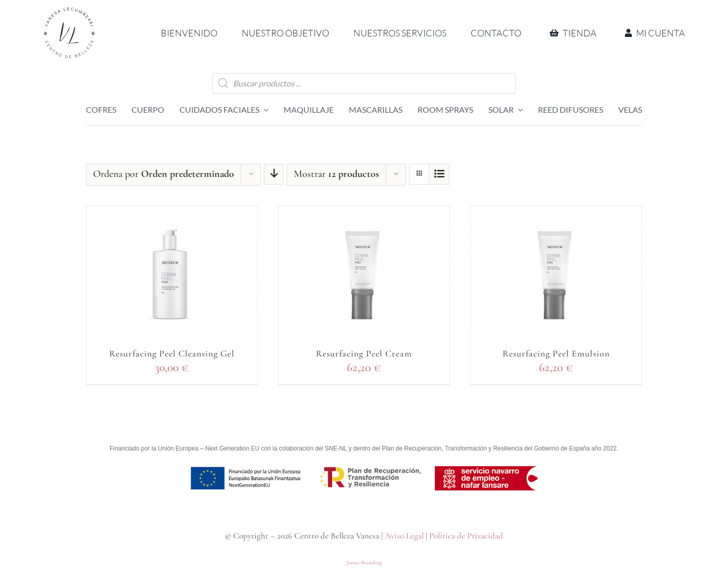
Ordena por (164, 174)
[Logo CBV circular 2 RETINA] (69, 13)
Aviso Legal (404, 536)
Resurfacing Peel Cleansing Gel (172, 353)
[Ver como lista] (439, 174)
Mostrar (336, 174)
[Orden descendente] (274, 174)
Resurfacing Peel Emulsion (556, 353)
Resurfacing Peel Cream (364, 353)
